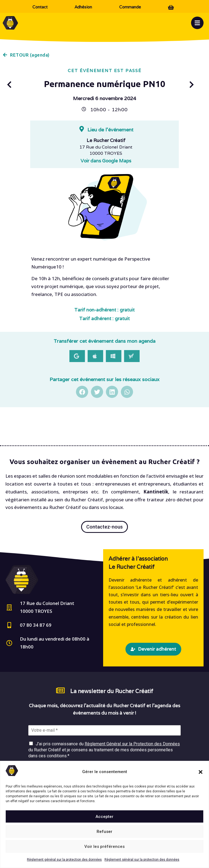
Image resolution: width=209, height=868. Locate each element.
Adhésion (83, 7)
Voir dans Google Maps (106, 161)
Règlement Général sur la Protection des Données (132, 744)
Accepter (104, 817)
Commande (130, 7)
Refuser (104, 832)
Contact (40, 7)
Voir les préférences (104, 847)
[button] (201, 772)
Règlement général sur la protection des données (64, 860)
